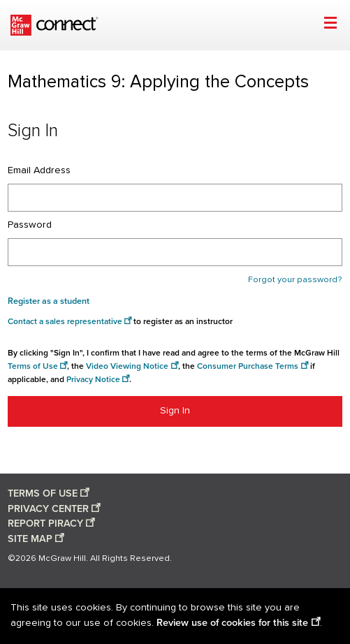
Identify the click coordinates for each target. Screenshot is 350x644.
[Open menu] (330, 25)
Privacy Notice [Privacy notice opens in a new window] (93, 380)
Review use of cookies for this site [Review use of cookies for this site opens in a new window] (232, 623)
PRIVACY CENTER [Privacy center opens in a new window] (48, 509)
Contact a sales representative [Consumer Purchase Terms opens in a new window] (65, 322)
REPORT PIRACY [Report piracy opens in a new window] (45, 524)
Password (30, 225)
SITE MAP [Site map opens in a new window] (30, 539)
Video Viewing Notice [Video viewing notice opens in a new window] (127, 366)
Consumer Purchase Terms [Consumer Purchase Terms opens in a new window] (248, 366)
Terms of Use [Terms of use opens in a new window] (33, 366)
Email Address (39, 170)
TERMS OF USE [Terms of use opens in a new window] (43, 493)
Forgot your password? (295, 280)
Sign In (175, 411)
